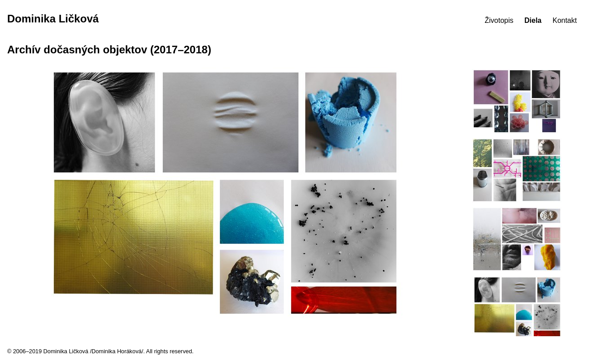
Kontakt (565, 20)
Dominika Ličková (53, 19)
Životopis (499, 20)
